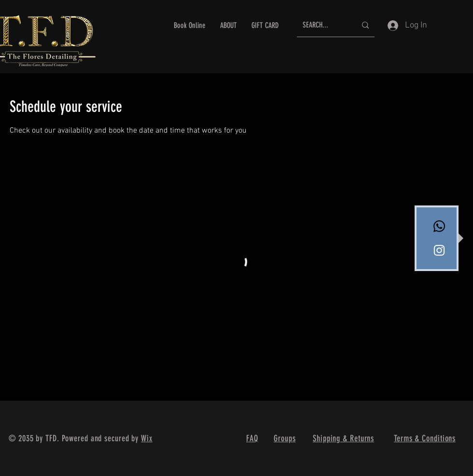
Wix (147, 438)
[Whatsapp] (439, 226)
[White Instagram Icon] (439, 250)
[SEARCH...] (322, 25)
